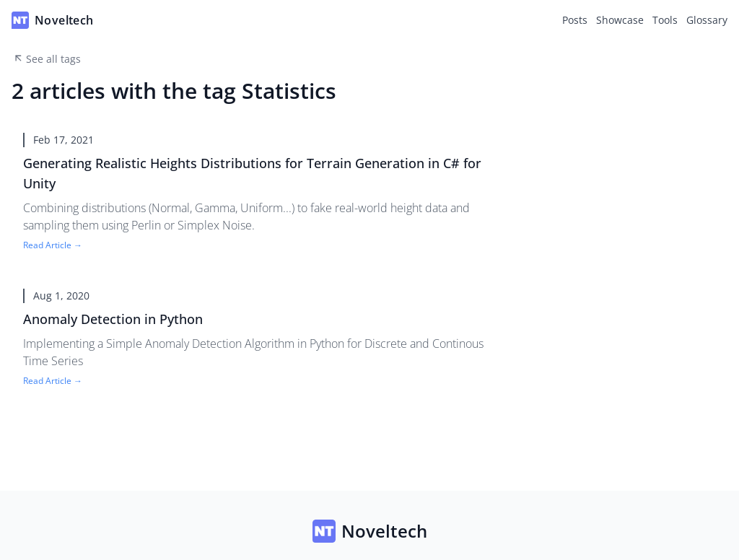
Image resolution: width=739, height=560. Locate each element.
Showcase (620, 20)
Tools (665, 20)
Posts (575, 20)
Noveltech (370, 531)
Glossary (707, 20)
